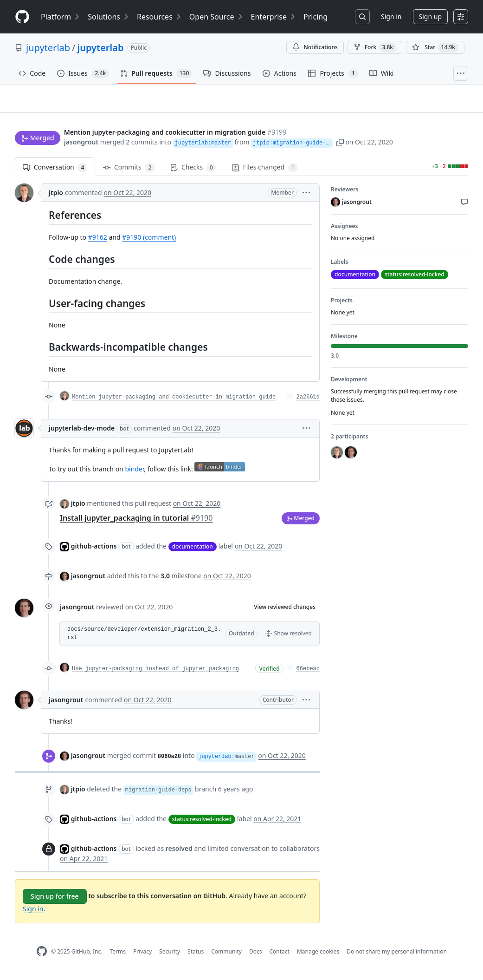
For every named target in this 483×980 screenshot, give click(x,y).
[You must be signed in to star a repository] (435, 47)
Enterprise (274, 17)
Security (170, 955)
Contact (279, 955)
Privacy (142, 955)
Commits (129, 172)
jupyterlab (48, 48)
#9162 (98, 241)
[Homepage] (22, 17)
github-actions (94, 550)
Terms (118, 955)
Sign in (391, 16)
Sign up (430, 16)
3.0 (165, 579)
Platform (61, 17)
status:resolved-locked (202, 823)
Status (196, 955)
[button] (348, 143)
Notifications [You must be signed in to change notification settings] (315, 47)
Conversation (55, 172)
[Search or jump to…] (362, 17)
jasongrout (81, 143)
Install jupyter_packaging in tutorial (136, 522)
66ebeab (308, 673)
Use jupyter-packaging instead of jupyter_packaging (155, 673)
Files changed (265, 172)
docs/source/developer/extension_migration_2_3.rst (144, 637)
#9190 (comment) (149, 241)
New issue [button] (439, 114)
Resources (159, 17)
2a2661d (308, 401)
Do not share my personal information (397, 955)
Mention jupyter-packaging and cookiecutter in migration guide (174, 401)
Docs (256, 955)
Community (226, 955)
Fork (375, 47)
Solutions (109, 17)
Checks (193, 172)
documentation (193, 551)
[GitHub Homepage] (42, 956)
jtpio (56, 197)
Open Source (216, 17)
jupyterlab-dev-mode (82, 432)
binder (134, 473)
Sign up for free (55, 900)
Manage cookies (318, 955)
